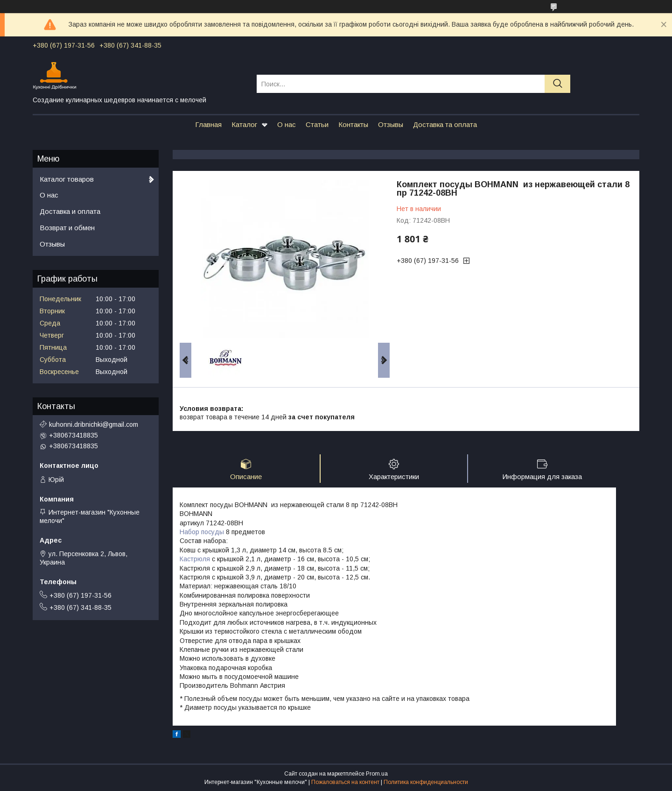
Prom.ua (377, 774)
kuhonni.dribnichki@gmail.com (94, 424)
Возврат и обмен (67, 228)
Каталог (244, 124)
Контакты (353, 124)
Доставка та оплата (445, 124)
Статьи (317, 124)
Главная (208, 124)
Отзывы (391, 124)
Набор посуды (202, 532)
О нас (287, 124)
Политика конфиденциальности (426, 782)
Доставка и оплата (70, 211)
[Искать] (557, 84)
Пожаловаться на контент (345, 782)
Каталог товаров (67, 179)
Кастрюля (195, 559)
